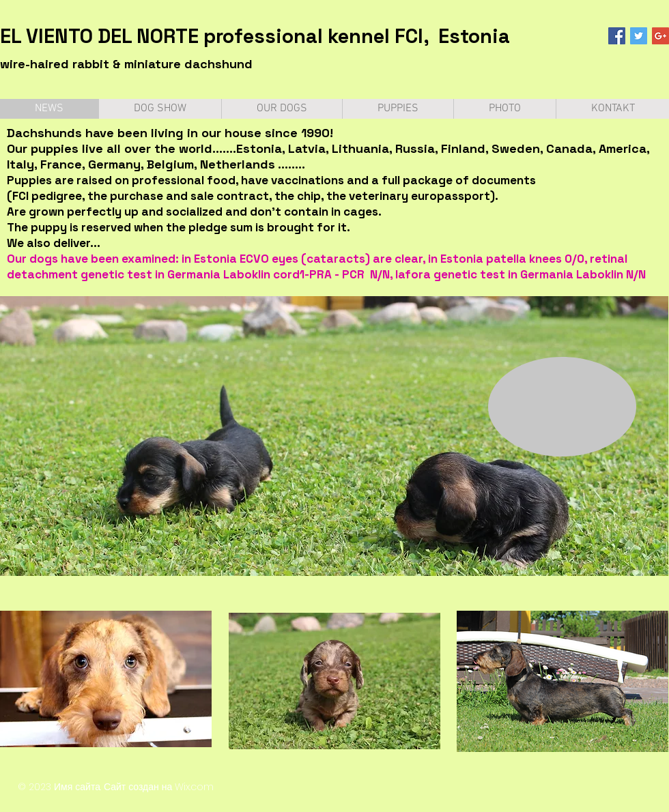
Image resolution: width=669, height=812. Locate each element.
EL (11, 36)
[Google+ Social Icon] (660, 36)
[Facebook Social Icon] (617, 36)
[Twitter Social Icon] (639, 36)
